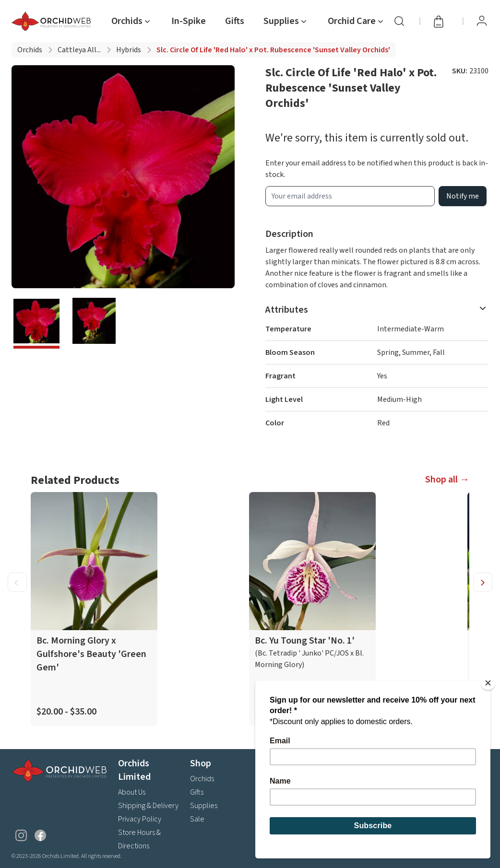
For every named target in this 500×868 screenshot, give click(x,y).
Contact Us (279, 833)
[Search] (399, 21)
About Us (132, 792)
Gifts (235, 21)
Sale (197, 819)
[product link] (94, 609)
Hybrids (129, 50)
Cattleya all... (79, 50)
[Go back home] (53, 21)
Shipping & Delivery (148, 806)
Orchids (30, 50)
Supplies (204, 806)
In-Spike (189, 21)
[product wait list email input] (350, 196)
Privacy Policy (140, 819)
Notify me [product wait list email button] (463, 196)
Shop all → (447, 480)
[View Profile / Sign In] (482, 21)
